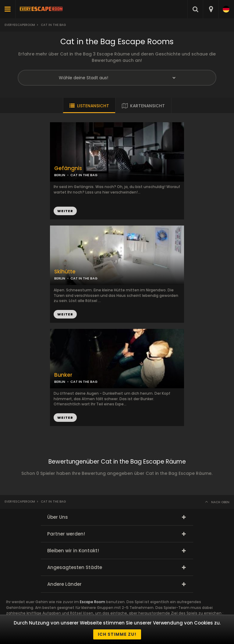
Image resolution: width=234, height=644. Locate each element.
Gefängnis (68, 168)
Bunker (63, 375)
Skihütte (65, 272)
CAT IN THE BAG (84, 175)
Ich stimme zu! (117, 634)
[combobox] (211, 9)
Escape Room (92, 602)
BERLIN (60, 175)
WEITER (65, 211)
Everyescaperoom (20, 25)
